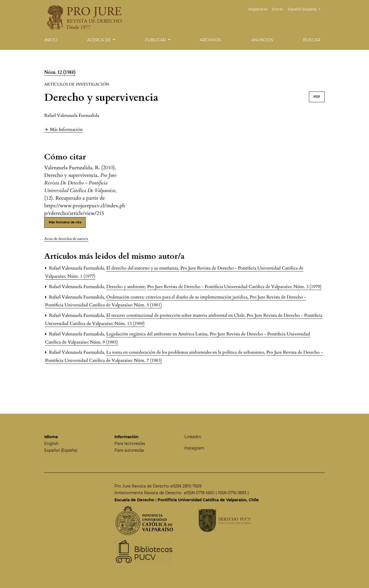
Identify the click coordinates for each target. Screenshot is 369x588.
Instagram (194, 448)
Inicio (51, 40)
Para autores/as (129, 450)
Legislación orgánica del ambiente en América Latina (157, 334)
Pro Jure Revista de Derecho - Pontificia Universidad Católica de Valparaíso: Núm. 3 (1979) (234, 287)
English (51, 444)
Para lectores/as (130, 444)
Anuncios (262, 40)
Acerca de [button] (100, 40)
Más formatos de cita (65, 222)
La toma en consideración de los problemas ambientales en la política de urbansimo (186, 352)
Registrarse (258, 9)
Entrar (278, 9)
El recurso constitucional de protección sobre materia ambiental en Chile (176, 315)
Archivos (211, 40)
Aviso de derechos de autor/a (66, 239)
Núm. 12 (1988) (60, 72)
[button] (63, 129)
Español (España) (306, 9)
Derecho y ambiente (126, 287)
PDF (317, 97)
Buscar (312, 40)
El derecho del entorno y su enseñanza (143, 268)
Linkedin (193, 437)
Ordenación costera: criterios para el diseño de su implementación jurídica (177, 297)
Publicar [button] (156, 40)
